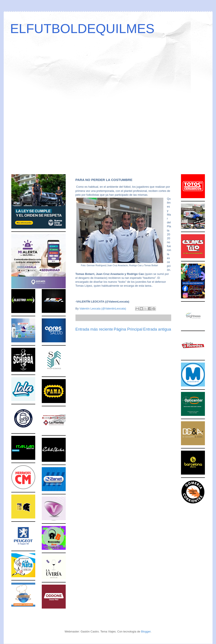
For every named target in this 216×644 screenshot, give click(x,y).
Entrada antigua (157, 329)
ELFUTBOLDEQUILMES (82, 29)
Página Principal (128, 329)
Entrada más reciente (94, 329)
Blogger (146, 631)
